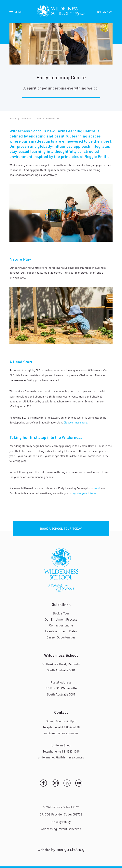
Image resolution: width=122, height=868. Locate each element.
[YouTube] (79, 783)
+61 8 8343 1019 (69, 752)
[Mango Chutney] (61, 852)
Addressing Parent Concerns (61, 829)
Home (13, 119)
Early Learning (47, 119)
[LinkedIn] (67, 783)
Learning (27, 119)
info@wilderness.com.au (61, 733)
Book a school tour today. (61, 528)
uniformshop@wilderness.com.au (61, 758)
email (97, 489)
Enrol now (105, 12)
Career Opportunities (61, 638)
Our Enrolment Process (61, 620)
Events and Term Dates (61, 632)
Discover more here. (76, 423)
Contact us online (61, 626)
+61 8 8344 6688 (69, 728)
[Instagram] (55, 783)
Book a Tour (61, 614)
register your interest (85, 493)
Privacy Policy (61, 822)
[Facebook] (43, 783)
